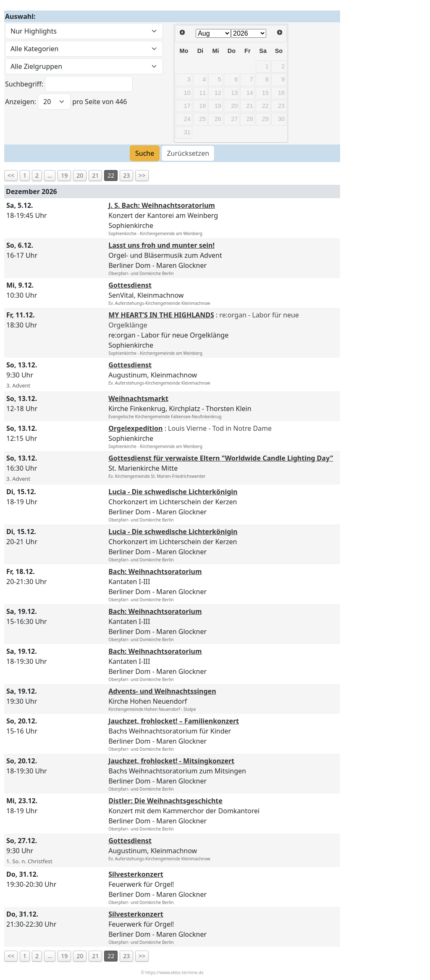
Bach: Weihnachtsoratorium (155, 571)
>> (142, 175)
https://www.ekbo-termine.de (174, 972)
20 (80, 175)
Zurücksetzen (188, 153)
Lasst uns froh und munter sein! (161, 245)
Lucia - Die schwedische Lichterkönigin (173, 492)
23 (126, 175)
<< (11, 175)
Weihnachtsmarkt (138, 398)
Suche (145, 153)
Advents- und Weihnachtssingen (162, 691)
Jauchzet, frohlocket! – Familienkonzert (174, 721)
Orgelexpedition (135, 428)
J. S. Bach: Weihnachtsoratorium (162, 205)
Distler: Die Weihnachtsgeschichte (165, 801)
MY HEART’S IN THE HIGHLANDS (161, 315)
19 (64, 175)
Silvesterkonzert (136, 874)
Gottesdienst (130, 285)
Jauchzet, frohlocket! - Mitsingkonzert (171, 761)
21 (95, 175)
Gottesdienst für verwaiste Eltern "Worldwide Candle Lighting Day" (221, 458)
